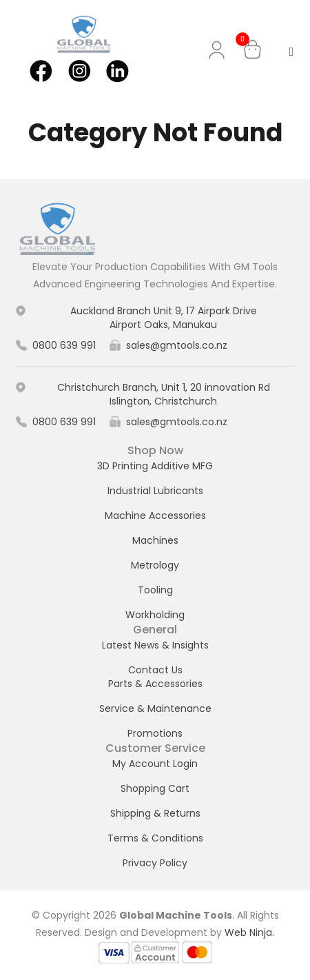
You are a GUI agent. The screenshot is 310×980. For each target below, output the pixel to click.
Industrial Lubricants (155, 491)
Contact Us (155, 670)
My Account (219, 50)
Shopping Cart (155, 788)
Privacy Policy (155, 863)
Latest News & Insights (155, 645)
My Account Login (155, 764)
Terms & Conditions (155, 838)
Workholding (155, 615)
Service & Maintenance (155, 708)
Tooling (155, 590)
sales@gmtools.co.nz (177, 345)
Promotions (155, 733)
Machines (155, 540)
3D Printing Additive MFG (155, 466)
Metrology (155, 565)
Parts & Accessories (155, 684)
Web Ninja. (249, 932)
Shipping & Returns (155, 813)
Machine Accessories (155, 515)
